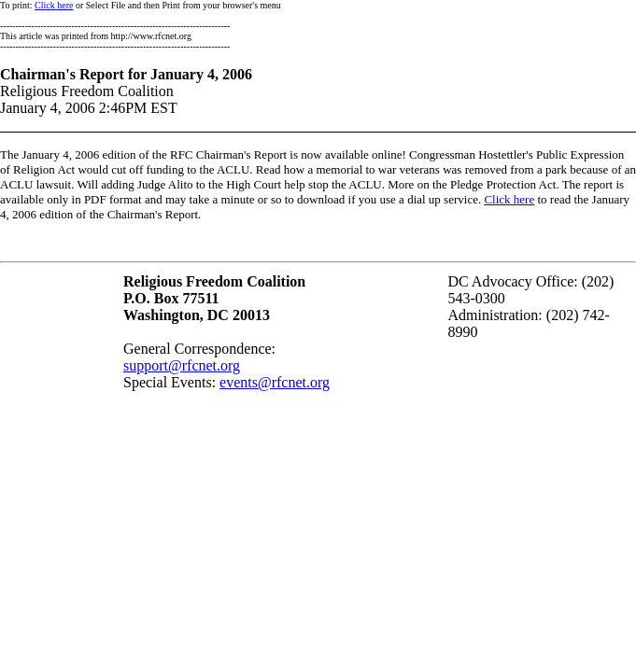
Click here (54, 5)
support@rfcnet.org (182, 365)
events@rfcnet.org (275, 382)
